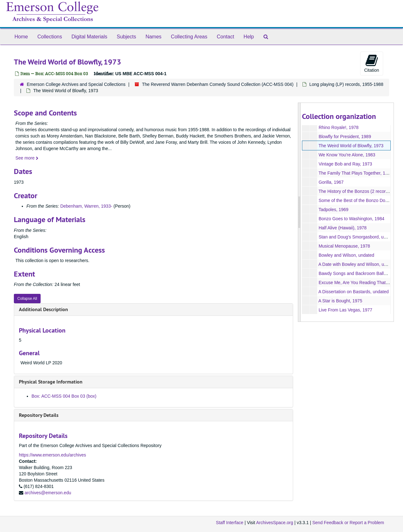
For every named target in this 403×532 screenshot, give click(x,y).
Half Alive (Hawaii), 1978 (342, 228)
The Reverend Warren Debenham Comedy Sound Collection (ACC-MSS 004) (218, 84)
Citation (372, 63)
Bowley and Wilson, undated (346, 255)
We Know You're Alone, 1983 (347, 155)
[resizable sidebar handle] (299, 212)
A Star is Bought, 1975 (340, 301)
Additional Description (43, 309)
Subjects (126, 37)
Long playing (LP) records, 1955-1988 (346, 84)
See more (27, 158)
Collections (50, 37)
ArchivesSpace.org (275, 523)
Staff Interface (230, 523)
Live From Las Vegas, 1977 (345, 310)
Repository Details (39, 415)
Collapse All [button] (27, 299)
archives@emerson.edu (48, 493)
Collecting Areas (189, 37)
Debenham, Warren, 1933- (86, 206)
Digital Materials (89, 37)
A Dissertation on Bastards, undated (353, 292)
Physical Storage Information (51, 382)
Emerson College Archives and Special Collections (76, 84)
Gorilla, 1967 (331, 182)
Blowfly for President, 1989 (345, 137)
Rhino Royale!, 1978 (338, 127)
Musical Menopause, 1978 (344, 246)
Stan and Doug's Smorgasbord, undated (358, 237)
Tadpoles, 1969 (333, 210)
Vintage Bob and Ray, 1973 (345, 164)
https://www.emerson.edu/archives (52, 455)
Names (153, 37)
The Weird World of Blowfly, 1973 (351, 146)
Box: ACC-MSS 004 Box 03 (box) (64, 396)
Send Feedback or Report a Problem (348, 523)
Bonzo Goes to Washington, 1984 (351, 219)
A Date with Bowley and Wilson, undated (358, 264)
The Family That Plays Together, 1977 (355, 173)
